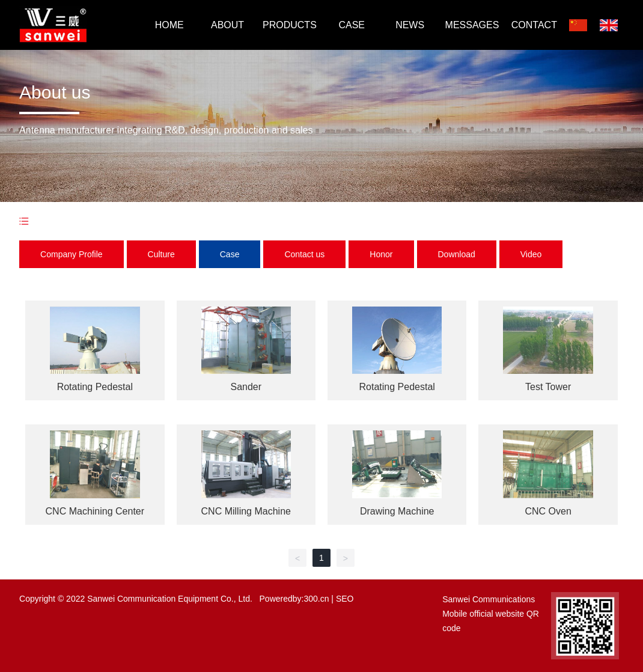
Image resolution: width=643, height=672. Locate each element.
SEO (345, 599)
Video (531, 254)
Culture (161, 254)
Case (230, 254)
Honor (381, 254)
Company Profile (72, 254)
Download (457, 254)
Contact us (304, 254)
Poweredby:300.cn (294, 599)
